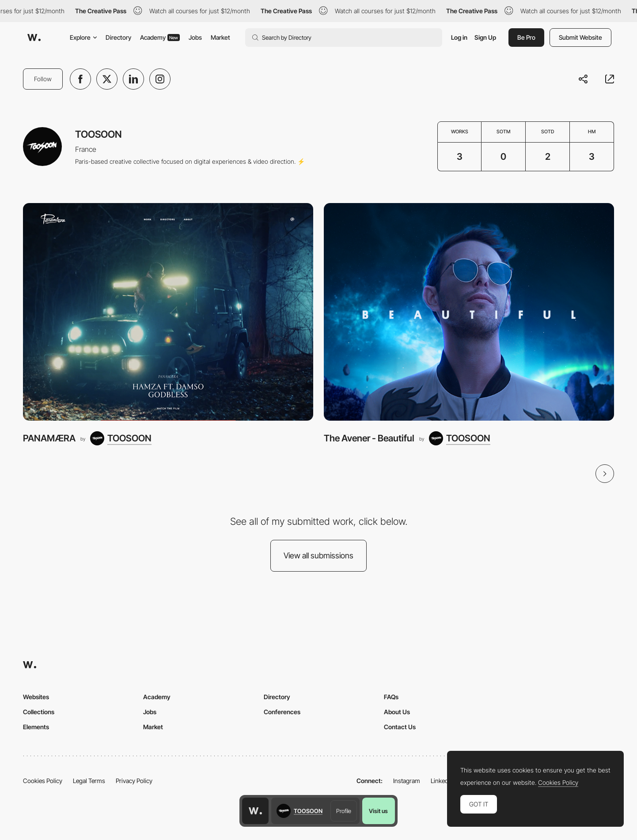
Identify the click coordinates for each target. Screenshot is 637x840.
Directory (118, 37)
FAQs (391, 697)
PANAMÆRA (49, 438)
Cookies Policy (43, 781)
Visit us (378, 811)
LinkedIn (442, 781)
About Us (397, 712)
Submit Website (580, 37)
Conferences (282, 712)
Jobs (195, 37)
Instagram (407, 781)
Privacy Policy (134, 781)
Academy (160, 37)
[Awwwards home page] (255, 811)
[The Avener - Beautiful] (469, 312)
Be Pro (526, 37)
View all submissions (318, 556)
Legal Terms (89, 781)
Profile (344, 811)
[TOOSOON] (121, 438)
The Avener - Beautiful (369, 438)
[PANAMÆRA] (168, 312)
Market (220, 37)
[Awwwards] (34, 38)
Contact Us (400, 727)
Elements (36, 727)
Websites (36, 697)
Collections (39, 712)
